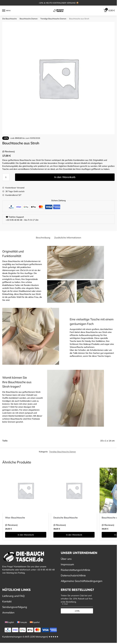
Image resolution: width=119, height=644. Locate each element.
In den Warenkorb (65, 177)
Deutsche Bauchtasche (66, 518)
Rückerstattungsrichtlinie (75, 570)
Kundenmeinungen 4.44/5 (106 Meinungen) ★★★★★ (30, 637)
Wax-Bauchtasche (15, 518)
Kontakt (7, 601)
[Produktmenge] (6, 177)
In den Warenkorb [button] (26, 535)
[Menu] (6, 11)
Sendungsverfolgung (15, 607)
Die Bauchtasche (10, 19)
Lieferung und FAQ (13, 596)
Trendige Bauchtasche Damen (53, 19)
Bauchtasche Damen (29, 19)
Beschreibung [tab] (43, 238)
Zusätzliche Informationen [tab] (68, 238)
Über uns (66, 559)
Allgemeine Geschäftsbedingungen (82, 581)
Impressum (67, 564)
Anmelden (8, 613)
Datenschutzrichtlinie (73, 575)
